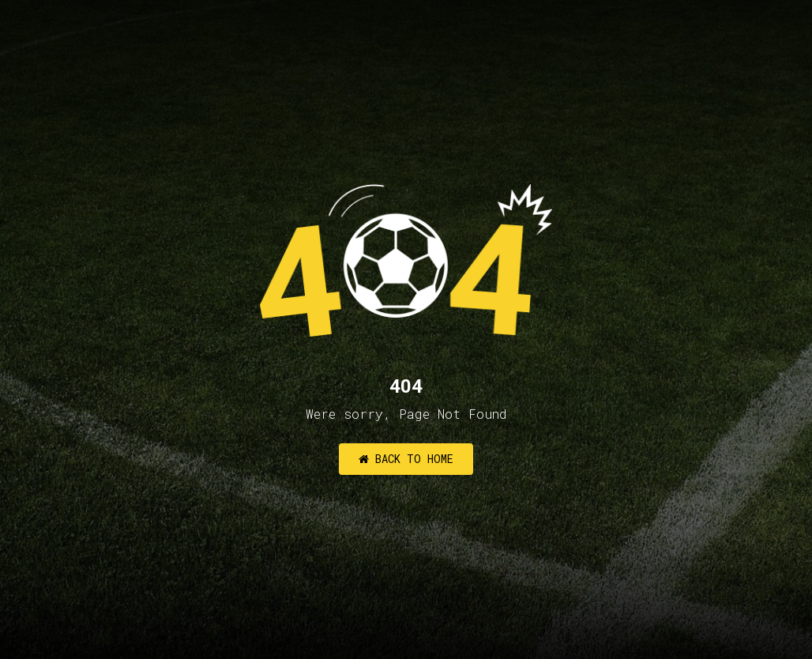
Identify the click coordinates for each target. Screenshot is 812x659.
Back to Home (406, 459)
